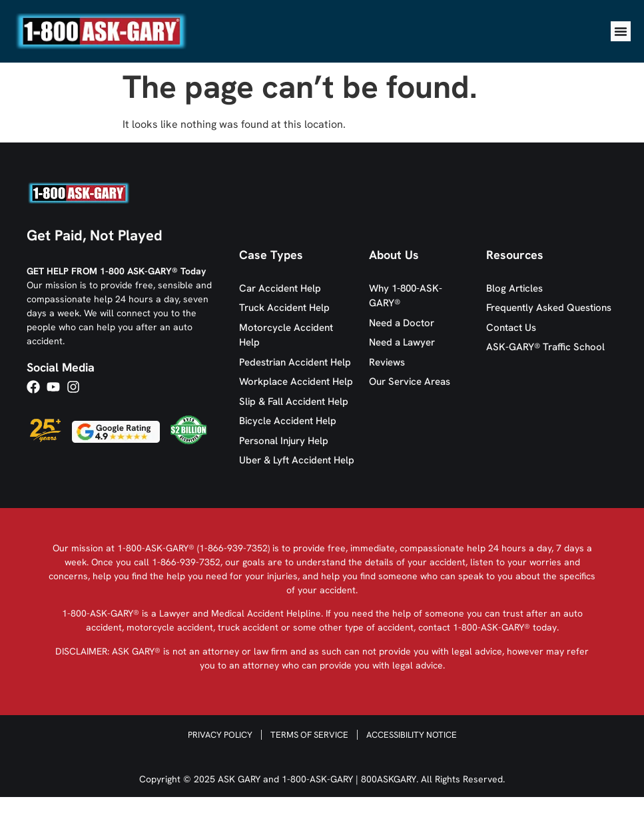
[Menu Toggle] (621, 31)
